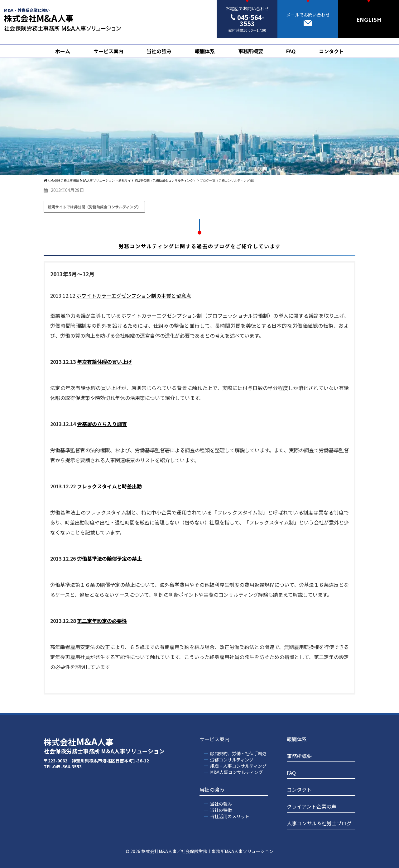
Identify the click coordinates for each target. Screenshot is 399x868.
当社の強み (159, 51)
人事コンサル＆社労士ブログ (319, 823)
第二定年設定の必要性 (102, 621)
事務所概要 (251, 51)
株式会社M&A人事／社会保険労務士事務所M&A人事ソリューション (207, 851)
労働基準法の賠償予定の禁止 (109, 558)
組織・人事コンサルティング (238, 766)
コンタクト (331, 51)
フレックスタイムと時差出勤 (109, 486)
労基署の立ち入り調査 (102, 424)
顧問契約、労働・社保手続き (238, 753)
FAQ (291, 51)
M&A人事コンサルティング (236, 772)
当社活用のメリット (230, 816)
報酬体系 (205, 51)
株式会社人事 (104, 745)
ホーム (63, 51)
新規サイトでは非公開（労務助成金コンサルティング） (94, 207)
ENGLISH (369, 19)
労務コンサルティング (232, 760)
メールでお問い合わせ (308, 19)
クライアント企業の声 (312, 806)
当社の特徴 (221, 810)
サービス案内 (108, 51)
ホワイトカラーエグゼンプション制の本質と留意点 (134, 296)
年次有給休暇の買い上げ (104, 362)
